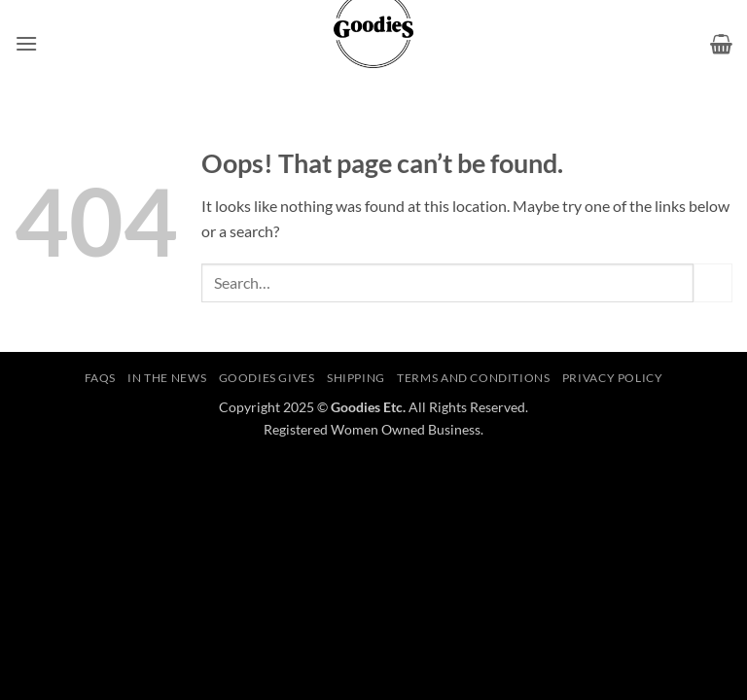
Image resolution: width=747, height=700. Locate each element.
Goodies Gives (267, 378)
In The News (167, 378)
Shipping (356, 378)
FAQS (100, 378)
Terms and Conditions (473, 378)
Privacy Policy (613, 378)
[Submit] (713, 282)
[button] (26, 43)
